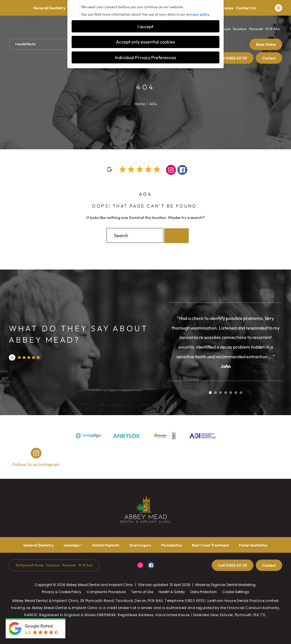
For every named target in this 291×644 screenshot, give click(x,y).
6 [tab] (236, 393)
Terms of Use (142, 592)
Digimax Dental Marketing (233, 585)
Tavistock (240, 29)
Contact (269, 58)
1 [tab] (210, 393)
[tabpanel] (226, 342)
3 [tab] (221, 393)
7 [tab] (241, 393)
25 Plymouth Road (29, 565)
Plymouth (256, 29)
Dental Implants (106, 545)
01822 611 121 (233, 58)
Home (140, 104)
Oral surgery (140, 545)
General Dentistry (49, 9)
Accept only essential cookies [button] (145, 42)
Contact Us (246, 9)
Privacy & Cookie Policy (62, 592)
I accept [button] (145, 26)
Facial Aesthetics (253, 545)
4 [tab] (226, 393)
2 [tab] (215, 393)
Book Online (266, 44)
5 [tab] (231, 393)
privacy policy (198, 14)
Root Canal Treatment (210, 545)
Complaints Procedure (106, 592)
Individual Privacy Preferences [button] (145, 57)
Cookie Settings (236, 592)
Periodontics (172, 545)
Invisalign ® (73, 545)
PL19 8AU (273, 29)
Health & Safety (172, 592)
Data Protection (204, 592)
